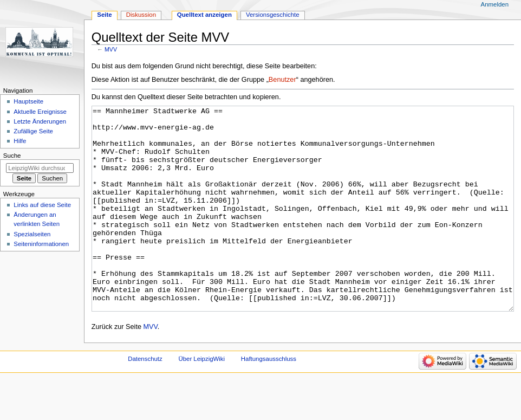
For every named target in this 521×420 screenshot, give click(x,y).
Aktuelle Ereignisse (40, 112)
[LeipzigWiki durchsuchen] (40, 168)
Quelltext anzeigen (204, 15)
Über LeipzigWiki (201, 399)
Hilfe (20, 141)
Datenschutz (145, 399)
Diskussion (141, 15)
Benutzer (282, 80)
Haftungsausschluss (269, 399)
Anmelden (495, 4)
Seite (104, 15)
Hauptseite (28, 101)
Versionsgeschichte (273, 15)
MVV (111, 49)
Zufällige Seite (33, 131)
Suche (12, 156)
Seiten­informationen (41, 244)
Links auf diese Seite (42, 205)
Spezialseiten (32, 234)
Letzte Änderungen (40, 121)
